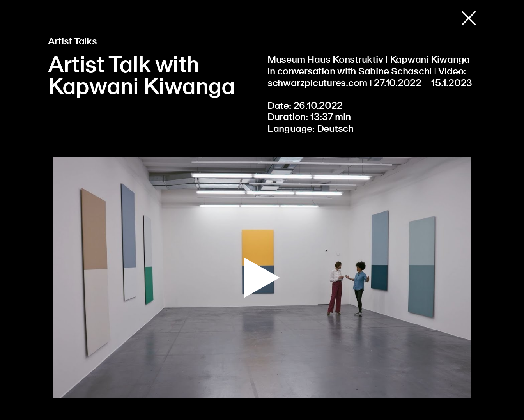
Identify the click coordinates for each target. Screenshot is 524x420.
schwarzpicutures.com (317, 83)
